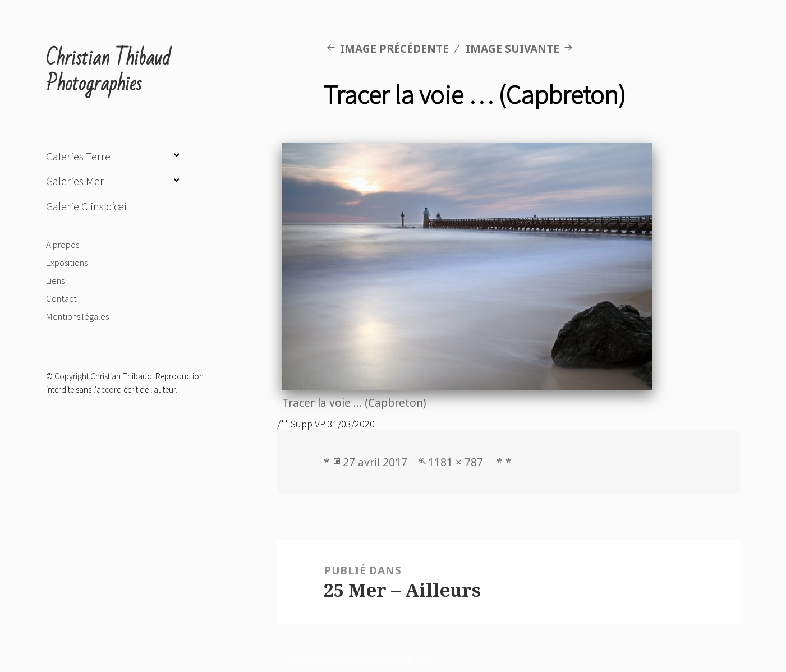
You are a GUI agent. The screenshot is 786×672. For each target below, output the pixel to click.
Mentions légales (77, 316)
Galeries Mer (75, 181)
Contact (61, 298)
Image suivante (512, 49)
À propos (63, 245)
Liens (55, 280)
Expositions (67, 263)
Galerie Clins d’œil (88, 206)
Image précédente (394, 49)
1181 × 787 (456, 462)
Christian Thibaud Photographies (108, 71)
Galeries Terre (78, 157)
